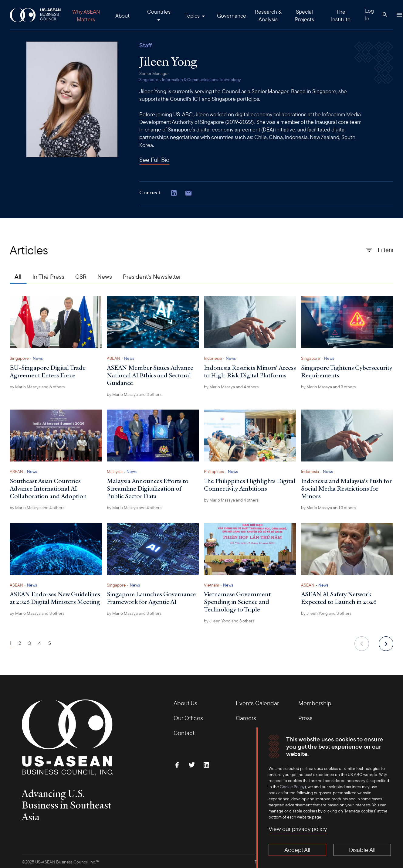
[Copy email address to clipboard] (188, 194)
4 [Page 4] (40, 643)
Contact (184, 733)
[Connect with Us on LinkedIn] (174, 194)
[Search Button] (385, 15)
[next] (386, 644)
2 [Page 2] (20, 643)
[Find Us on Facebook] (177, 765)
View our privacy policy (298, 829)
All (18, 276)
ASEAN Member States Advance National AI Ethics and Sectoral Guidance (150, 375)
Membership (315, 703)
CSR (81, 276)
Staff (146, 45)
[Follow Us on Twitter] (192, 765)
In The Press (48, 276)
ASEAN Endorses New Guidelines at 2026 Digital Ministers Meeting (55, 598)
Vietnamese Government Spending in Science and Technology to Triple (237, 602)
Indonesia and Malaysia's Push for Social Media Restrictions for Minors (346, 488)
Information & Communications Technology (201, 80)
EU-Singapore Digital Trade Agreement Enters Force (48, 371)
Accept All (297, 850)
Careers (246, 718)
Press (305, 718)
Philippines (214, 471)
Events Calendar (257, 703)
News (105, 276)
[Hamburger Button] (399, 15)
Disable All (362, 850)
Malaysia (115, 471)
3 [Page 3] (30, 643)
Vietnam (212, 585)
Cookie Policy (292, 787)
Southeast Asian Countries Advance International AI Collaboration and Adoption (48, 488)
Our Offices (188, 718)
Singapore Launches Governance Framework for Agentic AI (151, 598)
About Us (185, 703)
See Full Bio (154, 160)
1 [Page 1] (10, 643)
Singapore (149, 80)
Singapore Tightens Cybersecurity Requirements (347, 371)
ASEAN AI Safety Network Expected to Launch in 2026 (339, 598)
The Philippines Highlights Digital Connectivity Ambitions (250, 485)
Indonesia (213, 358)
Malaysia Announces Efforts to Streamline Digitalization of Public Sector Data (148, 488)
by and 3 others (134, 394)
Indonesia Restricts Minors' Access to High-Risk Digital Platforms (250, 371)
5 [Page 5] (50, 643)
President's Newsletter (152, 276)
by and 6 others (37, 387)
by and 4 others (231, 387)
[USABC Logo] (36, 15)
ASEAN (113, 358)
